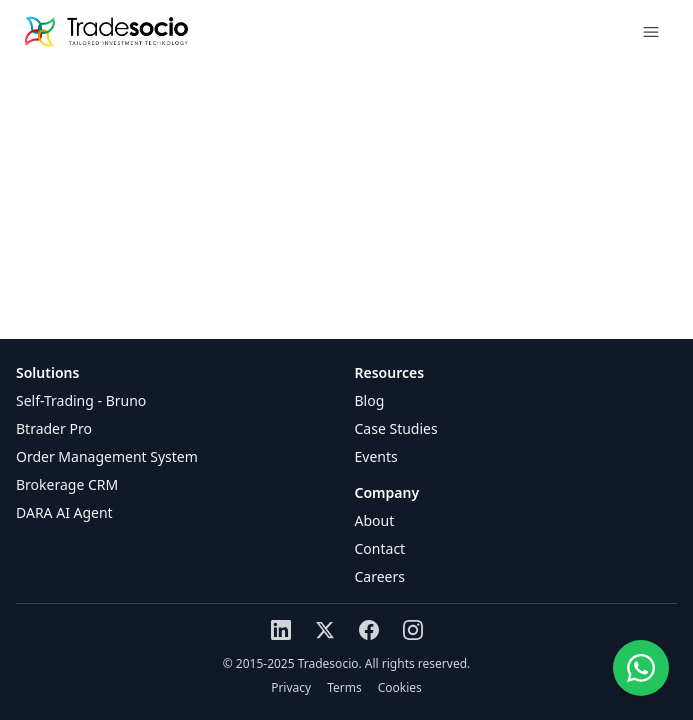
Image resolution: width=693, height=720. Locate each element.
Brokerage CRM (67, 484)
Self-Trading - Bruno (81, 400)
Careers (380, 576)
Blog (370, 400)
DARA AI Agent (64, 512)
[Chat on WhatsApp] (641, 668)
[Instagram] (413, 630)
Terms (344, 688)
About (375, 520)
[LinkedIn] (281, 630)
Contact (380, 548)
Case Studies (396, 428)
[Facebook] (369, 630)
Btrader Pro (54, 428)
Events (376, 456)
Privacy (291, 688)
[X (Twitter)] (325, 630)
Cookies (400, 688)
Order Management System (107, 456)
